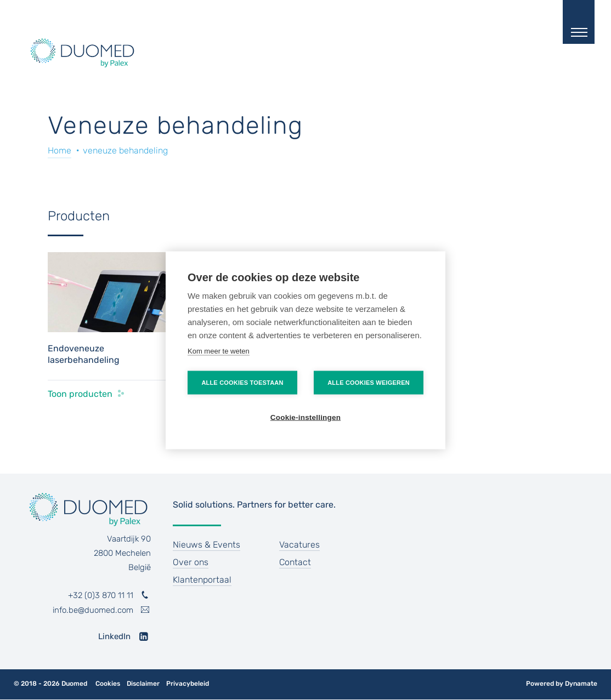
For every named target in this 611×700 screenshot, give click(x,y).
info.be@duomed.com (93, 610)
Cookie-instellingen (305, 417)
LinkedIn (114, 636)
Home (60, 150)
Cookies (108, 684)
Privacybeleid (188, 684)
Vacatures (299, 545)
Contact (295, 562)
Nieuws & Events (207, 545)
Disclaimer (143, 684)
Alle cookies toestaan (242, 382)
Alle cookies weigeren (369, 382)
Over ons (191, 562)
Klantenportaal (202, 580)
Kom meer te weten (219, 351)
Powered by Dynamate (562, 684)
